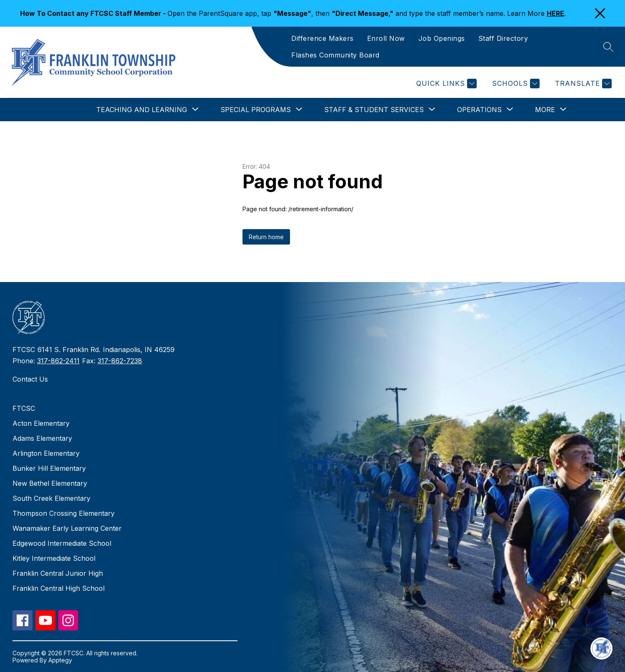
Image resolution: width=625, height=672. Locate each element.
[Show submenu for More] (545, 110)
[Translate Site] (582, 84)
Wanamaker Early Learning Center (67, 528)
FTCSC (24, 408)
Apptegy (60, 660)
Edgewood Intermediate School (62, 543)
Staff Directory (503, 38)
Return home (266, 237)
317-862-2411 (58, 361)
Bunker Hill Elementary (49, 468)
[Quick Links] (445, 84)
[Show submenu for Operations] (479, 110)
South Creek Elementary (51, 498)
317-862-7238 (120, 361)
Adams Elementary (42, 438)
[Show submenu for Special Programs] (256, 110)
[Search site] (608, 47)
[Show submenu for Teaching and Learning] (142, 110)
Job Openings (442, 38)
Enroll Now (386, 38)
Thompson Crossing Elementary (64, 513)
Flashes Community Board (335, 55)
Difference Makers (322, 38)
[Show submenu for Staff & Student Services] (374, 110)
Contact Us (30, 379)
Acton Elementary (41, 423)
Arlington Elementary (46, 453)
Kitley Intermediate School (54, 558)
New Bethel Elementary (50, 483)
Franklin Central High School (59, 588)
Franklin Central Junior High (58, 573)
